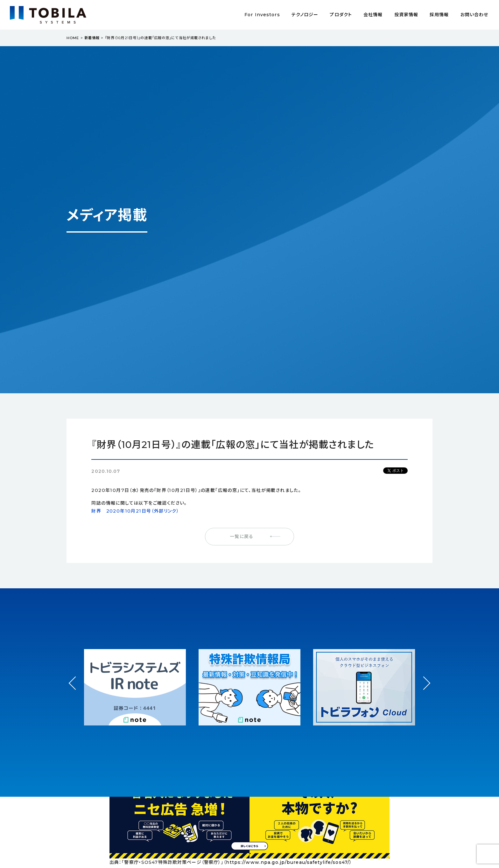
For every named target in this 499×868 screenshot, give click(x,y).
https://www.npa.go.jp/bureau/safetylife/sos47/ (288, 862)
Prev (76, 689)
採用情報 (439, 15)
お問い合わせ (474, 15)
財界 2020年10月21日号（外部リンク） (135, 511)
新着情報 (92, 38)
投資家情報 (406, 15)
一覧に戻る (242, 536)
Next (423, 677)
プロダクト (341, 15)
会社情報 (373, 15)
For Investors (262, 15)
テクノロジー (305, 15)
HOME (73, 38)
